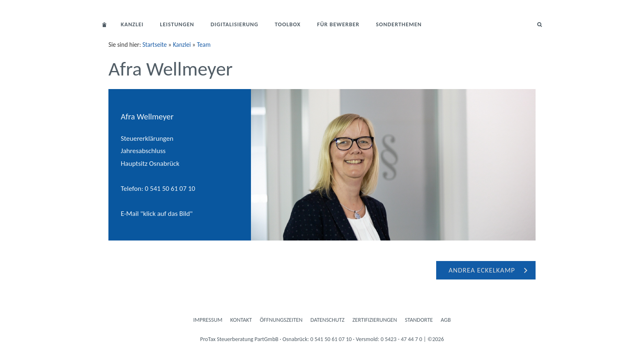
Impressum (208, 320)
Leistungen (177, 24)
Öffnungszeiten (281, 320)
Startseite (155, 45)
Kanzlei (132, 24)
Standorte (419, 320)
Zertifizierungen (375, 320)
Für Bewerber (338, 24)
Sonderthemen (399, 24)
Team (204, 45)
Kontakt (241, 320)
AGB (446, 320)
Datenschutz (328, 320)
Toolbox (288, 24)
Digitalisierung (235, 24)
